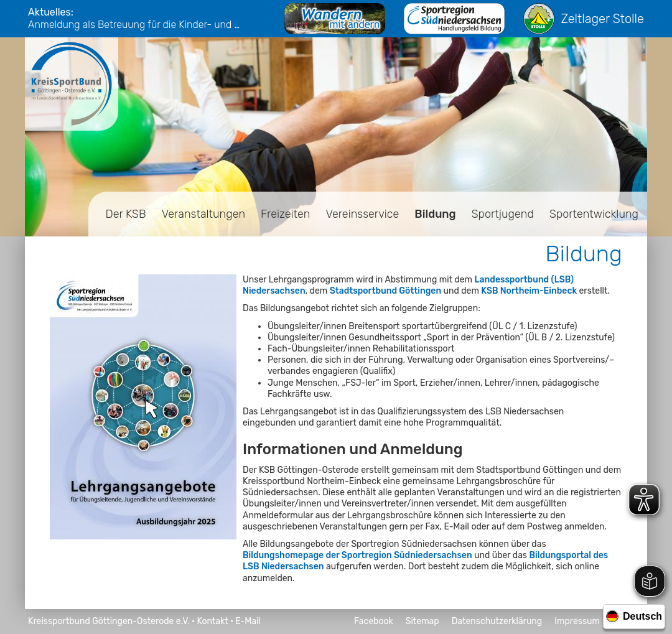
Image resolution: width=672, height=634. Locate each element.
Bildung (435, 214)
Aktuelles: (51, 12)
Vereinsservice (362, 214)
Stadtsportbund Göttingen (385, 291)
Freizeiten (285, 214)
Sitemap (422, 621)
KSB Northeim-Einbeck (529, 291)
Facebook (374, 621)
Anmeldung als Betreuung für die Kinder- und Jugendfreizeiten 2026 (137, 25)
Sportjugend (503, 214)
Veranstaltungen (203, 214)
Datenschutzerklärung (497, 621)
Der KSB (126, 214)
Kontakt (212, 621)
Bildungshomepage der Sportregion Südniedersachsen (357, 555)
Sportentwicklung (594, 214)
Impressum (577, 621)
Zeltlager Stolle (584, 19)
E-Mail (248, 621)
